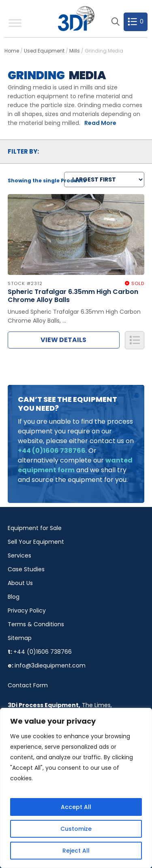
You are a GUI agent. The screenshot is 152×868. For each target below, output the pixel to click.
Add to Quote (135, 340)
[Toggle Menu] (15, 23)
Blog (14, 597)
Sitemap (20, 638)
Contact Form (28, 685)
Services (19, 555)
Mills (75, 51)
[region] (76, 788)
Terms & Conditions (36, 624)
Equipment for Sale (35, 528)
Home (12, 51)
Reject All (76, 851)
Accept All (76, 807)
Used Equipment (44, 51)
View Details (63, 340)
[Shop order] (104, 180)
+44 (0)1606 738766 (43, 652)
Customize (76, 829)
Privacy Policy (27, 610)
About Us (20, 583)
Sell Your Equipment (36, 542)
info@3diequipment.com (50, 665)
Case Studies (26, 569)
